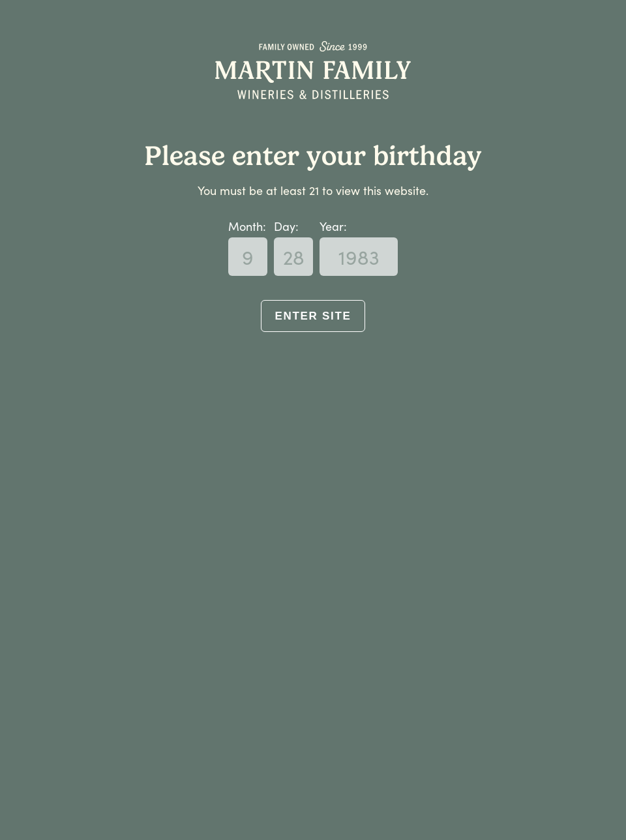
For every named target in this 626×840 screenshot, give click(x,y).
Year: (333, 226)
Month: (247, 226)
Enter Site (313, 316)
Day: (286, 226)
